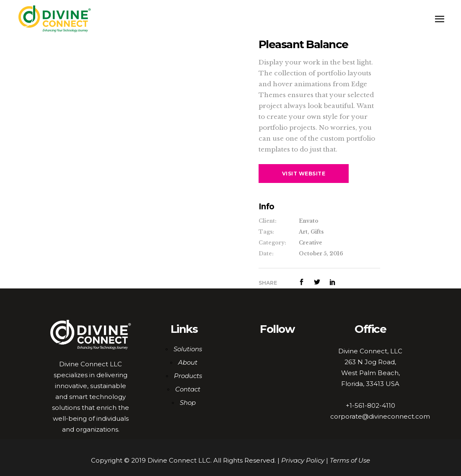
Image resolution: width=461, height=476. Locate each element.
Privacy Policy (303, 460)
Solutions (188, 349)
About (188, 362)
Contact (188, 389)
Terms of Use (350, 460)
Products (188, 376)
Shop (188, 403)
